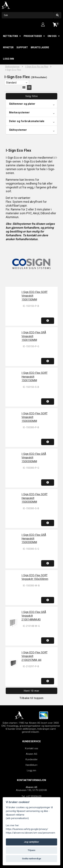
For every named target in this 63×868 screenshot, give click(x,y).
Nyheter (8, 47)
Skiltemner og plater (22, 104)
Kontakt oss (32, 748)
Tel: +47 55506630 (32, 796)
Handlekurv (32, 765)
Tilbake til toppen (32, 698)
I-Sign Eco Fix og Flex (37, 67)
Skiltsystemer (12, 67)
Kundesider (32, 759)
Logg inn (8, 59)
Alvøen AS (32, 754)
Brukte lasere (40, 47)
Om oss (52, 36)
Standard (11, 83)
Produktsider (33, 36)
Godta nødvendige (32, 859)
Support (22, 47)
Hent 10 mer (32, 691)
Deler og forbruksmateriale (27, 121)
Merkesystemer (19, 112)
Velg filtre (32, 96)
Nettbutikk (10, 36)
